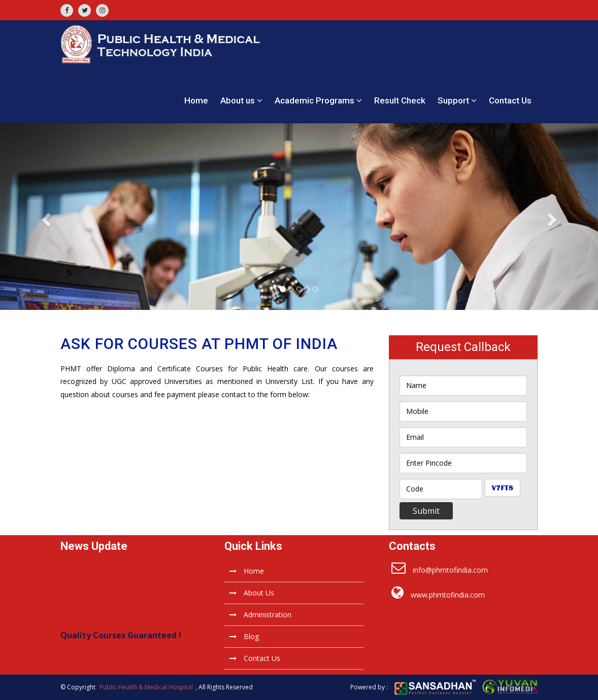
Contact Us (510, 100)
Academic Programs (318, 100)
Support (457, 100)
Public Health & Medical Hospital (146, 687)
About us (241, 100)
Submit (426, 511)
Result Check (400, 100)
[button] (45, 217)
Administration (260, 615)
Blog (244, 636)
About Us (252, 593)
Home (196, 100)
